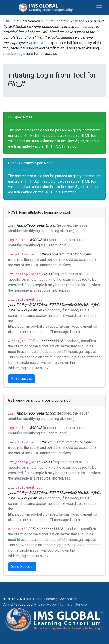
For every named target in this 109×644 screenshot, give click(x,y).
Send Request (22, 566)
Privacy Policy (45, 604)
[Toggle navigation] (99, 7)
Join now (36, 43)
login (21, 54)
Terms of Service (73, 604)
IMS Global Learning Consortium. (52, 599)
